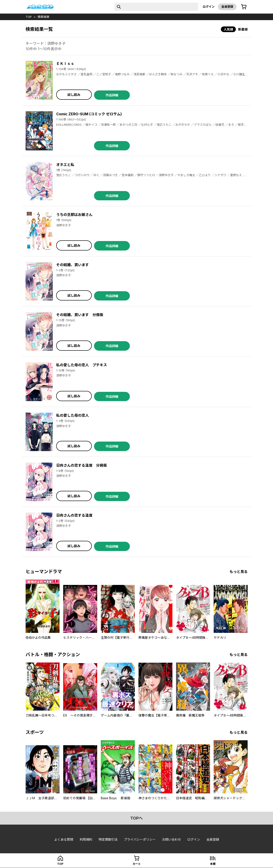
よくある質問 (64, 839)
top (29, 17)
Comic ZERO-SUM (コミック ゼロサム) (89, 114)
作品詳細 (112, 95)
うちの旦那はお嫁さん (74, 215)
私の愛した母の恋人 (72, 415)
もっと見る (239, 572)
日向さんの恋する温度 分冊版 (82, 465)
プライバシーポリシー (140, 839)
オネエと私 (65, 165)
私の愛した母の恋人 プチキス (82, 365)
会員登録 (227, 7)
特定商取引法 (108, 839)
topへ (136, 818)
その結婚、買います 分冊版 (80, 315)
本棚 (213, 864)
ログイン (209, 7)
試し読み (74, 95)
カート (137, 864)
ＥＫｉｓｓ (65, 64)
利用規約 (86, 839)
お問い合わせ (172, 839)
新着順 (243, 29)
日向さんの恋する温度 (74, 515)
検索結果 (43, 17)
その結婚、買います (72, 265)
